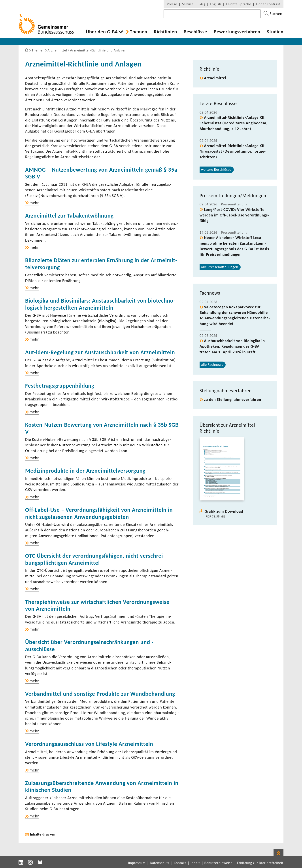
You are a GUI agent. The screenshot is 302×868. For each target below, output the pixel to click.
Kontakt (180, 863)
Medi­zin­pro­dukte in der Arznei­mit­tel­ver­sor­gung (85, 471)
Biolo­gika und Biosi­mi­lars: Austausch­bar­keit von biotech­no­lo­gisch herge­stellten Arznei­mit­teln (100, 304)
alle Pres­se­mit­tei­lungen (220, 267)
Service (188, 4)
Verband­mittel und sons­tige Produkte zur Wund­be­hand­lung (100, 694)
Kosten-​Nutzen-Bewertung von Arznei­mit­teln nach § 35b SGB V (102, 428)
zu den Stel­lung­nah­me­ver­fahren (233, 400)
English (216, 4)
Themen (139, 32)
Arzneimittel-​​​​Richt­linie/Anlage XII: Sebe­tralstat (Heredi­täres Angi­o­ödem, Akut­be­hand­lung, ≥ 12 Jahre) (233, 123)
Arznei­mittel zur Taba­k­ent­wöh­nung (69, 216)
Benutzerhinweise (218, 863)
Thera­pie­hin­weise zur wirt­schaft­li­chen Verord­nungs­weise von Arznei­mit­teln (97, 605)
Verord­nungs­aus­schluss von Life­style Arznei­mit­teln (89, 744)
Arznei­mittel (215, 78)
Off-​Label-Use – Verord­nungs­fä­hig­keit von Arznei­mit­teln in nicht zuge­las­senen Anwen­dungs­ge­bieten (99, 513)
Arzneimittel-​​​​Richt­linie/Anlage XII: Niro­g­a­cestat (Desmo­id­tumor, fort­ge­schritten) (233, 151)
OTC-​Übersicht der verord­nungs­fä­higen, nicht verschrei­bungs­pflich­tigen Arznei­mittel (95, 559)
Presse (172, 4)
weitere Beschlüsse (216, 170)
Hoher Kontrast (268, 4)
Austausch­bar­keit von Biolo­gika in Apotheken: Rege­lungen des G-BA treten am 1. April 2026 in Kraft (232, 346)
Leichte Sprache (239, 4)
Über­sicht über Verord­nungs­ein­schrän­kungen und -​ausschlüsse (89, 645)
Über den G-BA (102, 32)
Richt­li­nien (165, 32)
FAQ (202, 4)
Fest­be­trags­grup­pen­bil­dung (60, 386)
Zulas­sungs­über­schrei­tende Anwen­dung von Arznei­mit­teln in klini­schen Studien (102, 786)
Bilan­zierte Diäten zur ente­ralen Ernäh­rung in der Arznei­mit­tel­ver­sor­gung (101, 264)
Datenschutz (160, 863)
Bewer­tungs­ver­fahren (237, 32)
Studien (275, 32)
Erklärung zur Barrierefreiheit (260, 863)
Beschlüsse (195, 32)
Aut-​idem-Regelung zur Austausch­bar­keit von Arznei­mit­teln (100, 352)
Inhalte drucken (43, 834)
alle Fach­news (212, 365)
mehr (34, 203)
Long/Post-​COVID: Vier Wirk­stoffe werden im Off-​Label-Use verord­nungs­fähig (234, 215)
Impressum (137, 863)
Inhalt (195, 863)
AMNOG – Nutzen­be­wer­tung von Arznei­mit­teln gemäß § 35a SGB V (101, 173)
